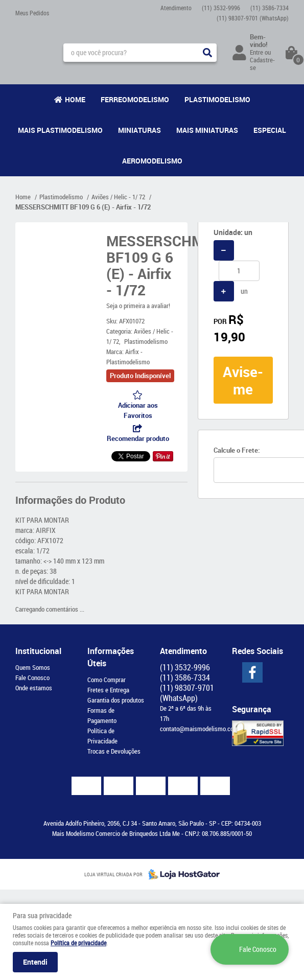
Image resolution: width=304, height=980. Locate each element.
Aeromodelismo (152, 161)
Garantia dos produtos (116, 700)
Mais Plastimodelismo (60, 130)
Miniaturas (139, 130)
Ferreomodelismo (135, 99)
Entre (256, 52)
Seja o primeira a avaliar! (138, 306)
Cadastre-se (262, 64)
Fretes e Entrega (108, 690)
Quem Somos (33, 667)
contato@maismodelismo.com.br (203, 729)
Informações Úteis (111, 657)
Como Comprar (107, 680)
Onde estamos (34, 688)
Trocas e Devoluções (114, 751)
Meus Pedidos (32, 13)
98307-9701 (253, 18)
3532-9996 (221, 8)
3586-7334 (270, 8)
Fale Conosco (32, 678)
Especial (270, 130)
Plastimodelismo (217, 99)
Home (75, 99)
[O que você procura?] (207, 53)
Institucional (38, 651)
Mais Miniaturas (207, 130)
